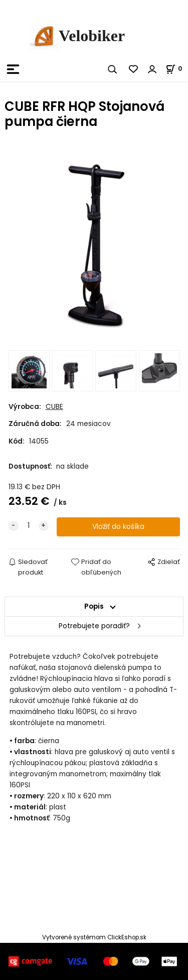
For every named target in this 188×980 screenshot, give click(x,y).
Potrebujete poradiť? (94, 626)
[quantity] (29, 526)
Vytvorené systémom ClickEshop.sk (94, 937)
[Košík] (177, 68)
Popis (94, 606)
